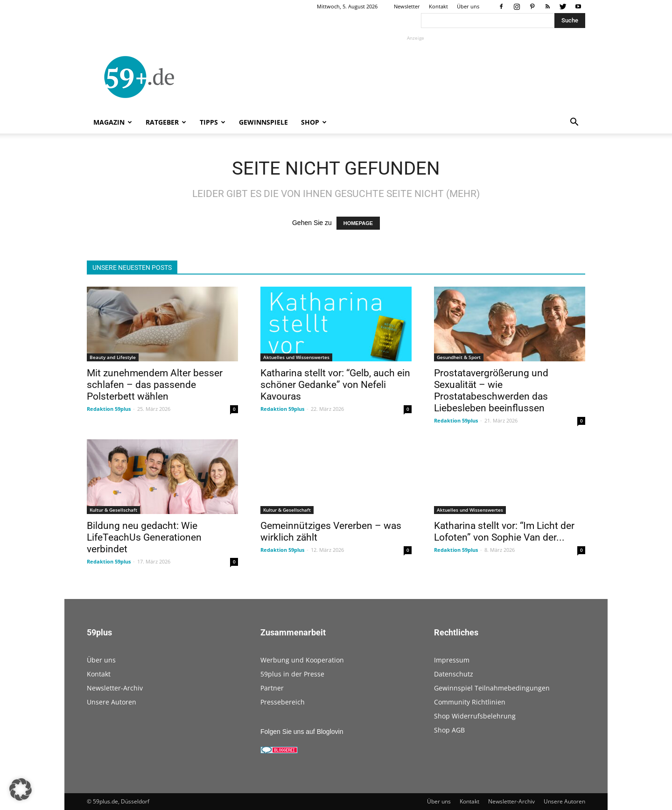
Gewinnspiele (263, 122)
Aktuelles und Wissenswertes (296, 357)
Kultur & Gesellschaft (113, 510)
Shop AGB (449, 730)
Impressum (452, 660)
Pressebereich (283, 702)
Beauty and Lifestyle (113, 357)
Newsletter (407, 6)
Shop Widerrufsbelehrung (475, 716)
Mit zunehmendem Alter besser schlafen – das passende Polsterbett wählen (155, 385)
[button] (574, 123)
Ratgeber (166, 122)
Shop (314, 122)
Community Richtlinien (470, 702)
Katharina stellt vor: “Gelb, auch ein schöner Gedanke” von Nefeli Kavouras (335, 385)
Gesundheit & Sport (459, 357)
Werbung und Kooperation (302, 660)
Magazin (113, 122)
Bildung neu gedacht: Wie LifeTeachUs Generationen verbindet (144, 537)
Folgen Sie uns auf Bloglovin (302, 732)
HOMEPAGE (358, 223)
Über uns (468, 6)
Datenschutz (454, 674)
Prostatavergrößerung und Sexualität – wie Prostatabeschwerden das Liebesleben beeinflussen (491, 391)
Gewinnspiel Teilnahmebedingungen (492, 688)
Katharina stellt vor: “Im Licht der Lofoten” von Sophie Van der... (504, 532)
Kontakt (438, 6)
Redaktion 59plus (109, 409)
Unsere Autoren (112, 702)
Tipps (213, 122)
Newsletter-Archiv (115, 688)
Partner (272, 688)
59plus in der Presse (292, 674)
